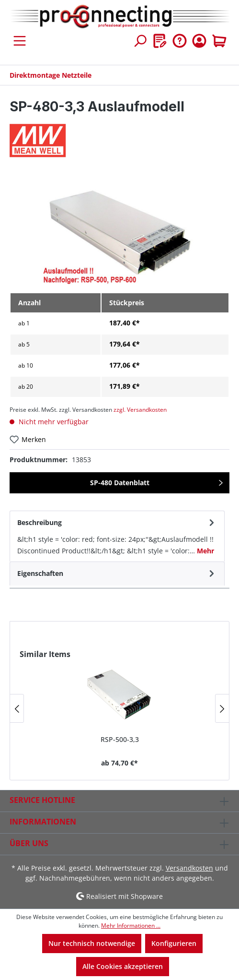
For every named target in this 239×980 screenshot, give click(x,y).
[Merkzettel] (160, 41)
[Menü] (20, 41)
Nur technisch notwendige (92, 943)
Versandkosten (189, 868)
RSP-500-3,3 (120, 739)
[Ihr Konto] (199, 41)
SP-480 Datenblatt (120, 483)
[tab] (117, 536)
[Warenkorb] (219, 41)
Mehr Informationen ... (131, 926)
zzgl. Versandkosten (140, 410)
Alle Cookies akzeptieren (123, 966)
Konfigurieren (174, 943)
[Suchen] (140, 41)
